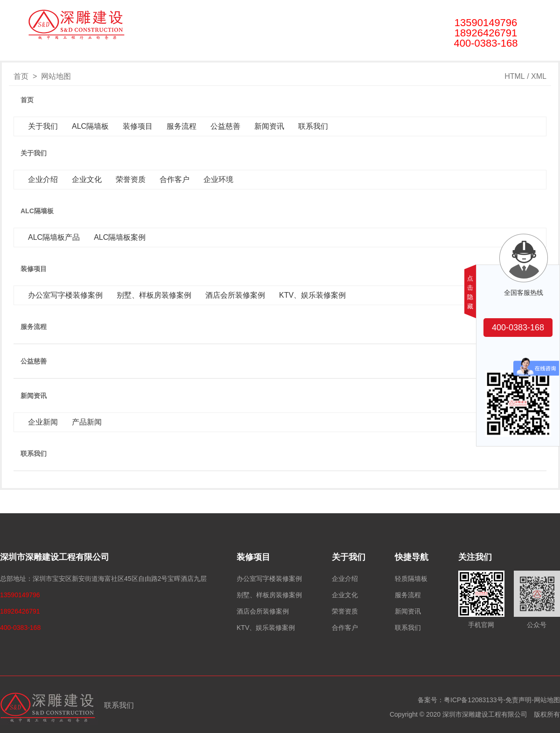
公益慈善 (299, 56)
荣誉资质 (345, 611)
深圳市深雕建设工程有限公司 (55, 557)
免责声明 (518, 700)
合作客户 (345, 628)
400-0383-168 (518, 328)
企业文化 (345, 595)
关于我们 (113, 56)
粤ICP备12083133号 (474, 700)
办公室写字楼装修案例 (269, 579)
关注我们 (475, 557)
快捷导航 (412, 557)
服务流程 (254, 56)
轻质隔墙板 (411, 579)
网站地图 (547, 700)
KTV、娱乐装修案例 (266, 628)
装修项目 (209, 56)
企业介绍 (345, 579)
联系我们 (388, 56)
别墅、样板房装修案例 (269, 595)
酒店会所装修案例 (263, 611)
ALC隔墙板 (161, 56)
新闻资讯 (343, 56)
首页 (73, 56)
